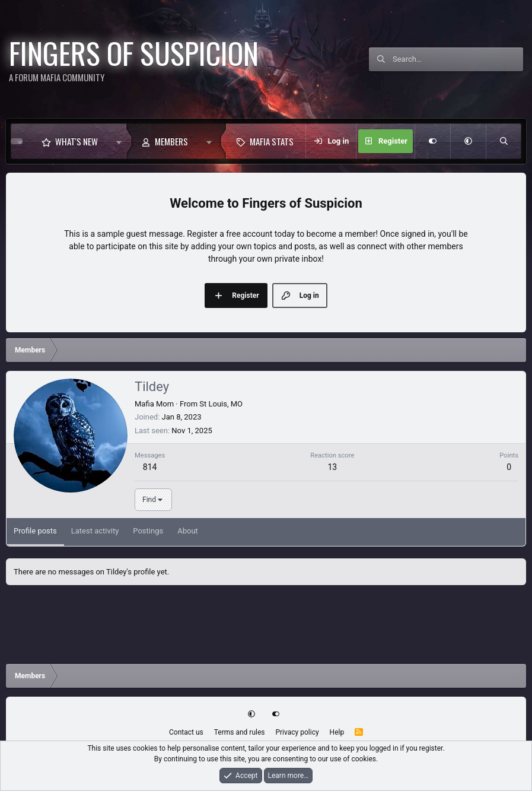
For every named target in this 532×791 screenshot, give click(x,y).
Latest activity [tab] (95, 531)
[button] (119, 141)
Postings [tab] (148, 531)
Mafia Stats (272, 141)
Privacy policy (297, 732)
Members (171, 141)
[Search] (458, 59)
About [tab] (188, 531)
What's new (77, 141)
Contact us (186, 732)
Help (337, 732)
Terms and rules (240, 732)
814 (150, 467)
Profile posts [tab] (35, 531)
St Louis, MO (221, 404)
